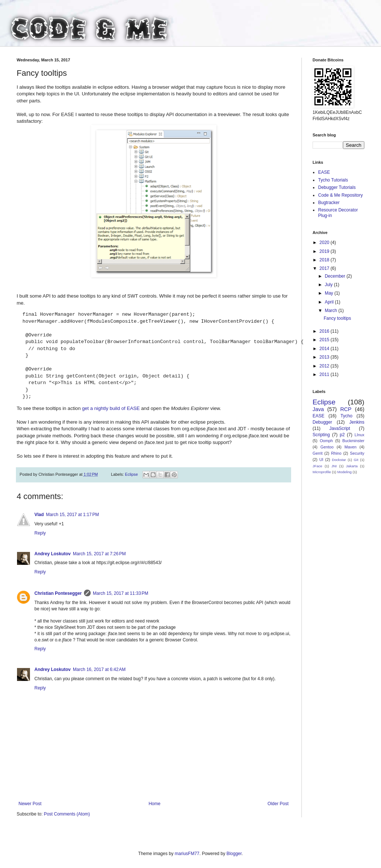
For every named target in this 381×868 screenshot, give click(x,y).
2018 (325, 260)
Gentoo (327, 447)
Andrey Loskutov (53, 554)
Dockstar (339, 460)
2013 (325, 357)
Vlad (39, 515)
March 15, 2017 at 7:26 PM (99, 554)
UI (321, 460)
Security (357, 453)
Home (155, 804)
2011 (325, 374)
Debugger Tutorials (337, 187)
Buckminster (353, 441)
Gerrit (318, 453)
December (336, 276)
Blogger (234, 854)
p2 (342, 435)
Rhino (336, 453)
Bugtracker (329, 203)
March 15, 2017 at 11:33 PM (121, 593)
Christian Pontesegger (58, 593)
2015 (325, 340)
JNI (334, 466)
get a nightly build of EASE (111, 408)
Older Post (278, 804)
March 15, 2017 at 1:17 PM (72, 515)
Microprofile (322, 472)
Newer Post (30, 804)
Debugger (322, 422)
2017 (325, 268)
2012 (325, 366)
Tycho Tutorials (333, 180)
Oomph (326, 441)
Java (318, 409)
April (330, 302)
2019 (325, 251)
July (329, 285)
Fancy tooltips (337, 318)
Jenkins (357, 422)
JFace (317, 466)
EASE (324, 172)
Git (356, 460)
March (332, 311)
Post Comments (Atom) (67, 814)
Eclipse (132, 474)
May (330, 293)
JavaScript (340, 428)
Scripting (321, 435)
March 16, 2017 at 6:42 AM (99, 669)
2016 (325, 331)
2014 (325, 349)
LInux (360, 435)
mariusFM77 (187, 854)
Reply (40, 533)
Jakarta (352, 466)
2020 (325, 243)
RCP (346, 409)
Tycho (347, 416)
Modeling (345, 472)
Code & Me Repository (340, 195)
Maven (350, 447)
